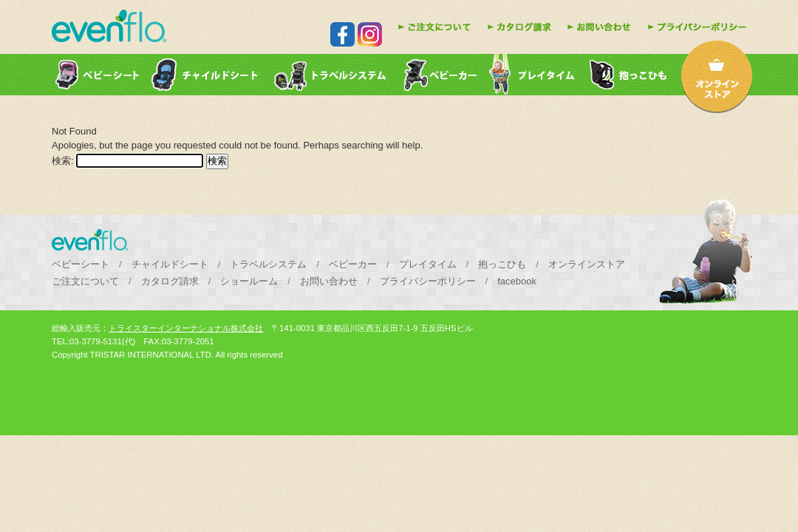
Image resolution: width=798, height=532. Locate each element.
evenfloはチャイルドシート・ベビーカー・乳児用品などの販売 (109, 26)
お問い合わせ (329, 281)
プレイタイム (428, 264)
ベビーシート (81, 264)
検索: (63, 161)
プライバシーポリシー (428, 281)
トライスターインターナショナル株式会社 (186, 328)
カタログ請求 (170, 281)
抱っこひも (502, 264)
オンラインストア (587, 264)
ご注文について (85, 281)
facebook (517, 281)
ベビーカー (353, 264)
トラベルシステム (268, 264)
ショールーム (249, 281)
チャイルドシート (170, 264)
